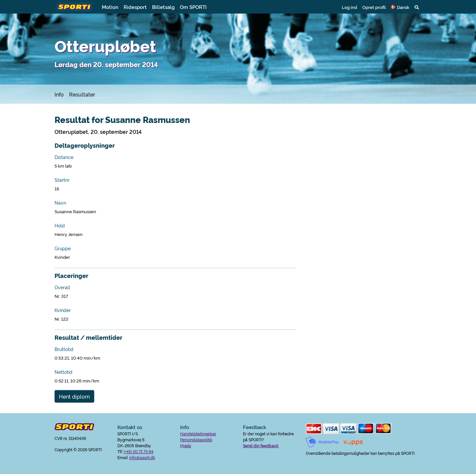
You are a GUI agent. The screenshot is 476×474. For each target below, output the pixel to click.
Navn (60, 203)
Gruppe (63, 248)
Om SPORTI (193, 7)
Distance (64, 157)
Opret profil (374, 7)
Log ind (349, 7)
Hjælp (186, 445)
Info (59, 94)
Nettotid (63, 372)
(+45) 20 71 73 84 (139, 451)
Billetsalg (163, 7)
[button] (400, 7)
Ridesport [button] (135, 7)
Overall (62, 287)
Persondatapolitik (196, 439)
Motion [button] (110, 7)
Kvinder (63, 310)
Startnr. (62, 180)
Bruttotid (64, 349)
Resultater (82, 94)
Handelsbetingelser (198, 434)
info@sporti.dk (142, 457)
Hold (60, 225)
